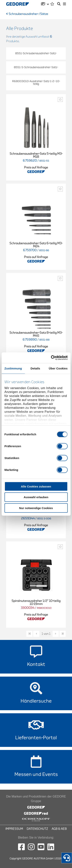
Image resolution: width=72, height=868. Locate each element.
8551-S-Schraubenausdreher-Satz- (36, 67)
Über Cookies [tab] (58, 368)
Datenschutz (37, 829)
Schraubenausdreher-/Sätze (28, 14)
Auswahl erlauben (36, 497)
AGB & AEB (59, 829)
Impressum (14, 829)
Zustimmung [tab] (13, 368)
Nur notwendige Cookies (36, 508)
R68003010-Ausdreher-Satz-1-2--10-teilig (36, 83)
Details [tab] (35, 368)
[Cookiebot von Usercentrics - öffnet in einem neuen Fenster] (51, 358)
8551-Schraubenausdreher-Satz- (36, 53)
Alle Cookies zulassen (36, 486)
